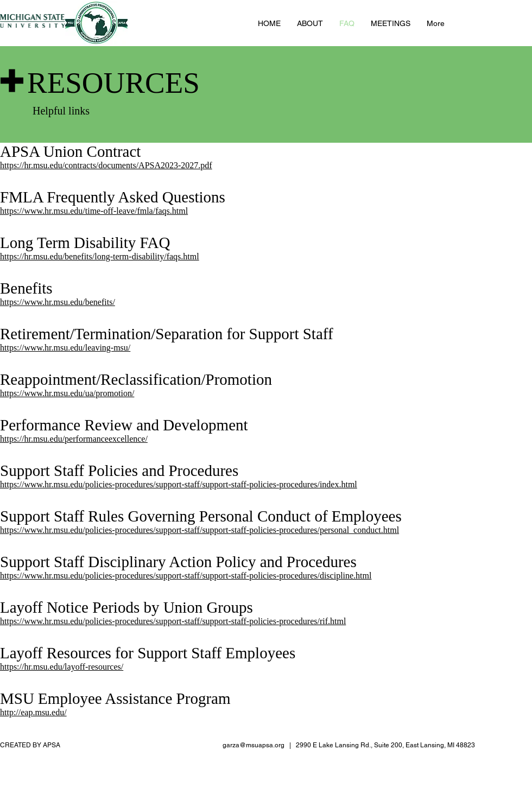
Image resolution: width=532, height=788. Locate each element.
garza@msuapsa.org (254, 745)
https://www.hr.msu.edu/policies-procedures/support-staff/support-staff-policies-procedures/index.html (179, 484)
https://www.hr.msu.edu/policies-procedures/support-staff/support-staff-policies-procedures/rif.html (173, 621)
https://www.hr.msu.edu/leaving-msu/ (65, 348)
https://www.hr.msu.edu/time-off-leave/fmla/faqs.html (94, 211)
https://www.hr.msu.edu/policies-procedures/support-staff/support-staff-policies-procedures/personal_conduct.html (199, 530)
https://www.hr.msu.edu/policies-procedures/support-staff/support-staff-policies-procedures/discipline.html (186, 576)
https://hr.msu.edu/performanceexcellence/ (74, 439)
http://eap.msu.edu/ (33, 712)
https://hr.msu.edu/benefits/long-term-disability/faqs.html (100, 256)
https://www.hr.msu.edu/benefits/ (58, 302)
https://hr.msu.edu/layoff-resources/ (62, 667)
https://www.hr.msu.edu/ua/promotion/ (67, 393)
